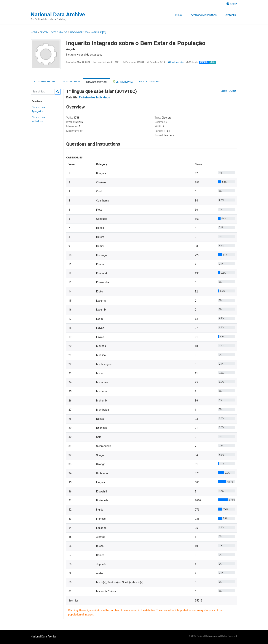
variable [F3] (98, 32)
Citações (231, 15)
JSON (233, 91)
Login (231, 4)
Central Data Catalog (53, 32)
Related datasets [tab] (149, 82)
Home (34, 32)
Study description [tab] (45, 82)
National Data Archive (58, 14)
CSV (224, 91)
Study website (176, 62)
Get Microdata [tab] (123, 82)
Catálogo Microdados (204, 15)
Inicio (178, 15)
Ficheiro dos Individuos (94, 97)
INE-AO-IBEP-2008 (79, 32)
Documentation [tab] (71, 82)
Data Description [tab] (96, 82)
